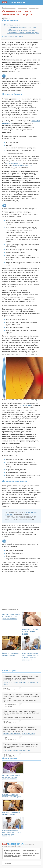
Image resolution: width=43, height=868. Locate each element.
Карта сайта (8, 863)
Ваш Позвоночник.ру (9, 8)
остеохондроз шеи (24, 405)
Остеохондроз (34, 8)
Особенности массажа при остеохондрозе (19, 734)
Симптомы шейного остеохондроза (22, 27)
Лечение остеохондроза (14, 36)
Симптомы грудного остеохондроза (22, 30)
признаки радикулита (14, 163)
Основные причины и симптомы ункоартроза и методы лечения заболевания (13, 827)
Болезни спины (22, 8)
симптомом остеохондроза (22, 165)
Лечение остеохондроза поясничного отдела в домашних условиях (13, 771)
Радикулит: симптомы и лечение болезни (13, 807)
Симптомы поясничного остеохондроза (23, 33)
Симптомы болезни (12, 25)
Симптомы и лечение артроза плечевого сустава (13, 790)
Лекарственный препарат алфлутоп (17, 750)
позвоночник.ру (14, 2)
